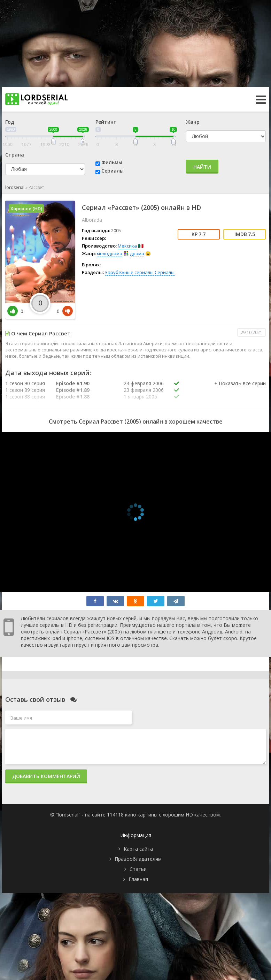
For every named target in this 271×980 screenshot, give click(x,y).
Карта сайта (138, 849)
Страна (15, 155)
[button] (240, 390)
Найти (202, 167)
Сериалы (113, 171)
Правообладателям (138, 859)
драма (137, 253)
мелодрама (110, 253)
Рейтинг (106, 122)
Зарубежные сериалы (129, 272)
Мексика (127, 246)
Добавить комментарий (46, 776)
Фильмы (112, 162)
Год (10, 122)
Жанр (193, 122)
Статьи (138, 869)
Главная (138, 879)
